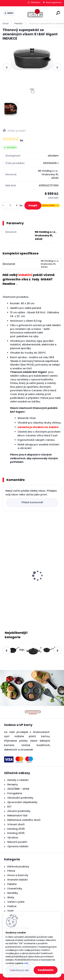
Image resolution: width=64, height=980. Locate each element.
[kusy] (10, 206)
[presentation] (7, 67)
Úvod (5, 23)
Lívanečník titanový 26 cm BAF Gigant (30, 582)
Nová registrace (54, 2)
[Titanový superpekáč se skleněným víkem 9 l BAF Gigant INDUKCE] (32, 58)
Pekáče (18, 23)
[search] (58, 13)
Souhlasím (46, 970)
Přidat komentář (32, 502)
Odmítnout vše (19, 970)
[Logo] (35, 13)
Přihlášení (36, 2)
